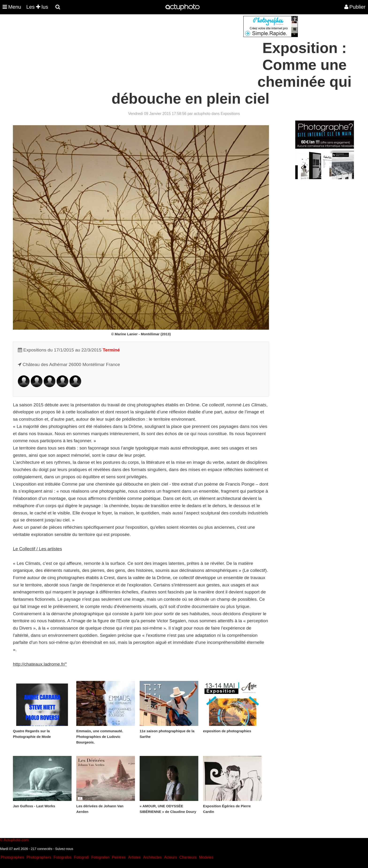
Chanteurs (188, 857)
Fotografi (81, 857)
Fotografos (63, 857)
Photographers (39, 857)
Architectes (152, 857)
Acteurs (170, 857)
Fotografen (100, 857)
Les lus (37, 7)
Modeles (206, 857)
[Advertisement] (156, 49)
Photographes (12, 857)
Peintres (119, 857)
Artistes (134, 857)
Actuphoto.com (16, 840)
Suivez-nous (64, 849)
